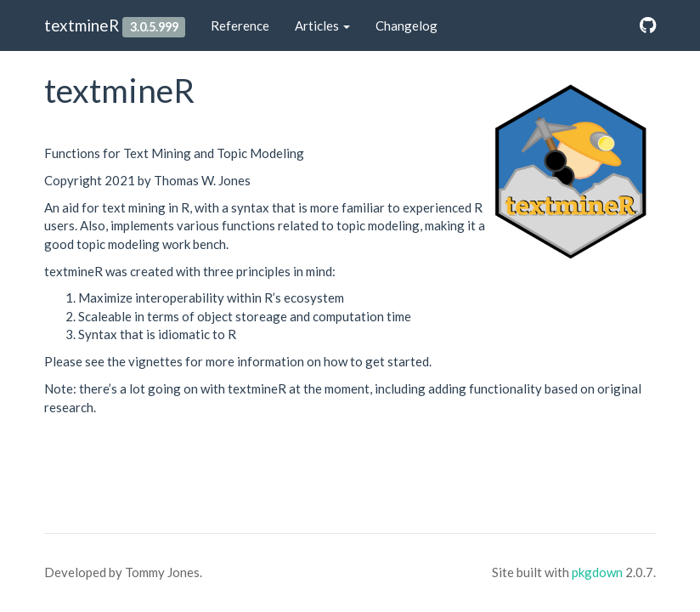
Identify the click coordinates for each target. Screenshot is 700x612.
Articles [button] (322, 25)
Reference (240, 25)
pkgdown (597, 572)
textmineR (82, 25)
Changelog (406, 25)
